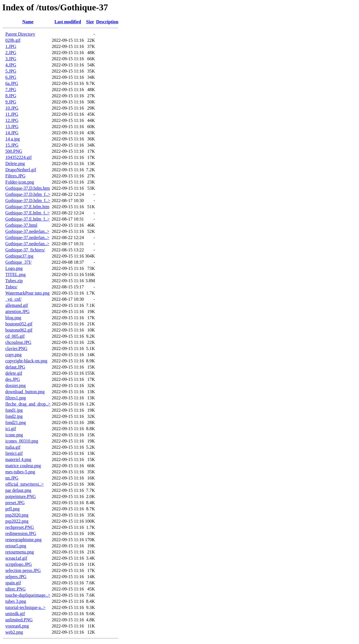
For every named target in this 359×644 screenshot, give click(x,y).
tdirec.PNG (15, 589)
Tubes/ (11, 287)
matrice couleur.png (23, 466)
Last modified (68, 22)
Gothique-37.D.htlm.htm (28, 188)
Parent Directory (20, 34)
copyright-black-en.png (26, 361)
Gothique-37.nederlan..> (27, 231)
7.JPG (11, 90)
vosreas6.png (17, 626)
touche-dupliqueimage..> (28, 595)
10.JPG (12, 108)
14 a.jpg (13, 139)
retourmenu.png (20, 552)
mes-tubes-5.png (20, 472)
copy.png (13, 355)
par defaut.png (18, 490)
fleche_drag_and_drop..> (28, 404)
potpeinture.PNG (21, 496)
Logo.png (14, 268)
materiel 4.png (18, 459)
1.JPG (11, 46)
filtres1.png (16, 398)
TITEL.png (15, 274)
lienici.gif (14, 453)
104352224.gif (19, 157)
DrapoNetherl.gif (21, 170)
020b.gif (13, 40)
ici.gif (11, 429)
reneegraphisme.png (23, 540)
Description (107, 22)
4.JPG (11, 65)
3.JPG (11, 59)
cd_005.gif (15, 336)
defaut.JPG (15, 367)
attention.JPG (18, 311)
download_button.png (25, 392)
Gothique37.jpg (19, 256)
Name (28, 22)
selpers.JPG (16, 577)
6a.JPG (12, 83)
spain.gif (13, 583)
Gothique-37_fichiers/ (25, 250)
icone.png (14, 435)
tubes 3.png (16, 601)
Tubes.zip (14, 281)
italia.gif (13, 447)
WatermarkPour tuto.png (27, 293)
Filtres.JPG (15, 176)
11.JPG (12, 114)
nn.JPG (12, 478)
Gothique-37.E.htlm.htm (27, 207)
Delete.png (15, 164)
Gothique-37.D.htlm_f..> (28, 194)
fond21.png (16, 422)
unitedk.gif (15, 614)
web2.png (14, 632)
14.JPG (12, 133)
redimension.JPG (21, 533)
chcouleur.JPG (18, 342)
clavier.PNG (16, 348)
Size (90, 22)
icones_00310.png (22, 441)
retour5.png (16, 546)
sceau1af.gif (16, 558)
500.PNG (14, 151)
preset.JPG (15, 503)
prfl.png (12, 509)
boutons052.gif (19, 324)
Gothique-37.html (21, 225)
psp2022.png (17, 521)
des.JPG (13, 379)
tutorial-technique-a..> (25, 607)
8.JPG (11, 96)
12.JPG (12, 120)
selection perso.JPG (23, 570)
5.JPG (11, 71)
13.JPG (12, 127)
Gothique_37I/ (18, 262)
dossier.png (15, 385)
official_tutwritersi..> (25, 484)
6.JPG (11, 77)
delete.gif (14, 373)
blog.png (13, 318)
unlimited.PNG (19, 620)
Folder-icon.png (20, 182)
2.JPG (11, 53)
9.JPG (11, 102)
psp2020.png (17, 515)
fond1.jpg (14, 410)
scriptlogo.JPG (19, 564)
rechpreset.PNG (20, 527)
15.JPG (12, 145)
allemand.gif (17, 305)
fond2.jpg (14, 416)
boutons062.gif (19, 330)
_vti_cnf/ (13, 299)
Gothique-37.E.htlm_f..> (27, 213)
